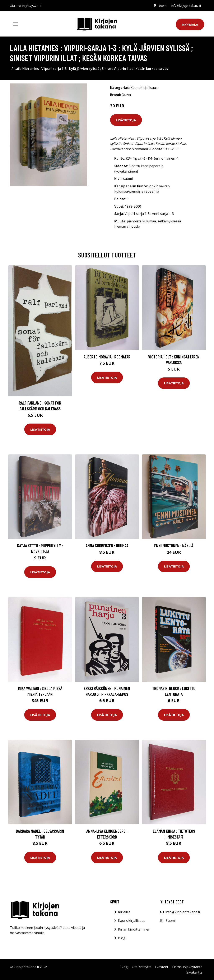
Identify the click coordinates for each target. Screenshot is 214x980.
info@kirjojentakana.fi (186, 6)
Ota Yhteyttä (142, 967)
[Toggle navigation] (15, 24)
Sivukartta (194, 972)
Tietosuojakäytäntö (187, 967)
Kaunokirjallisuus (144, 88)
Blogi (122, 938)
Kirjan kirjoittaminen (134, 929)
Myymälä (190, 24)
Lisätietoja (126, 120)
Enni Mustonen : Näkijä (174, 545)
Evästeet (162, 967)
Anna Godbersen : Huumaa (107, 545)
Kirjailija (124, 912)
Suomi (163, 6)
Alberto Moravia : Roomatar (107, 357)
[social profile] (41, 6)
